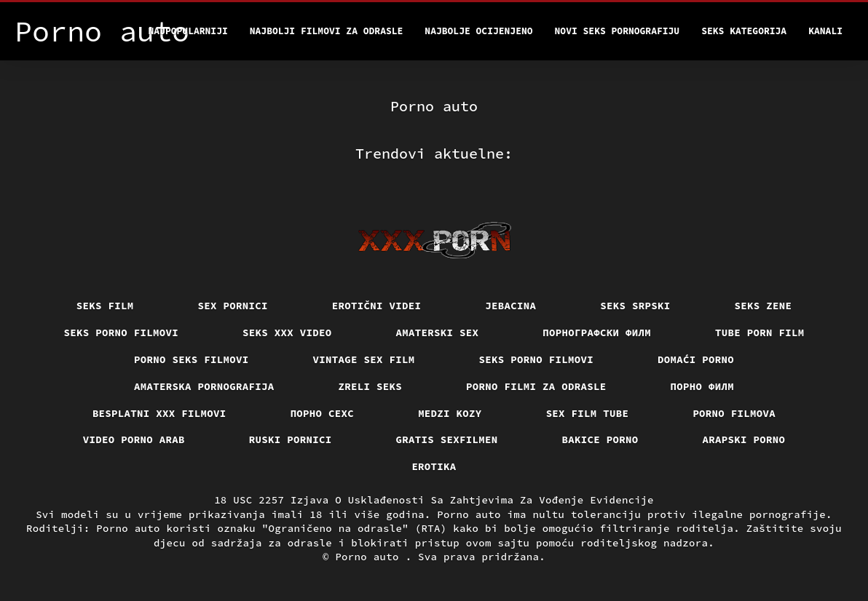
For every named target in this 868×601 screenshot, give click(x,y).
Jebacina (510, 306)
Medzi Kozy (450, 413)
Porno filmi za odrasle (536, 386)
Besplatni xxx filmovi (159, 413)
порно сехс (323, 413)
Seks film (105, 306)
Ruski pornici (291, 439)
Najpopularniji (188, 31)
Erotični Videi (377, 306)
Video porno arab (134, 439)
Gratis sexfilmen (447, 439)
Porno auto (370, 557)
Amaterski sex (438, 333)
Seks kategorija (744, 31)
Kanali (825, 31)
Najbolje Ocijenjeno (478, 31)
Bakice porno (600, 439)
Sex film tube (588, 413)
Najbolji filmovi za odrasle (327, 31)
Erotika (434, 466)
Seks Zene (764, 306)
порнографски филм (597, 333)
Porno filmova (734, 413)
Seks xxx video (287, 333)
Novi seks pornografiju (618, 31)
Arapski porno (744, 439)
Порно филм (703, 386)
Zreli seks (371, 386)
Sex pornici (233, 306)
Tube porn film (760, 333)
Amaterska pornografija (204, 386)
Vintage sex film (364, 359)
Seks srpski (635, 306)
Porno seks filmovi (192, 359)
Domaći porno (696, 359)
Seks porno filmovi (122, 333)
